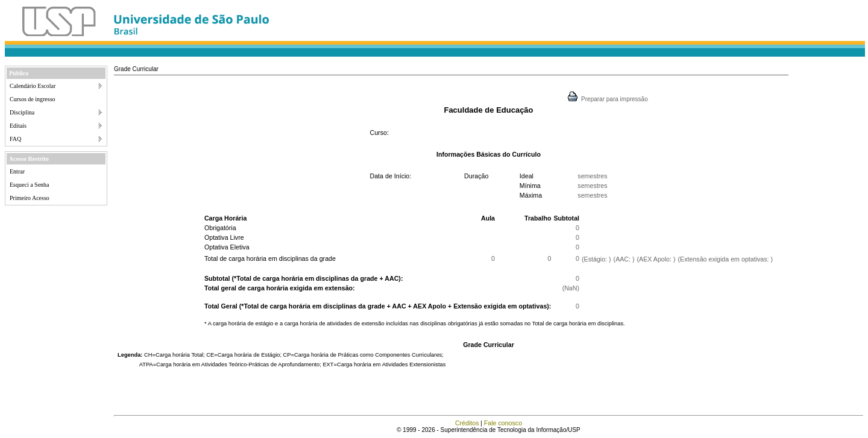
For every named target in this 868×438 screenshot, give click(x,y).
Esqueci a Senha (30, 185)
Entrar (17, 171)
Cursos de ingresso (33, 99)
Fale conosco (503, 423)
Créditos (467, 423)
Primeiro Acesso (30, 198)
